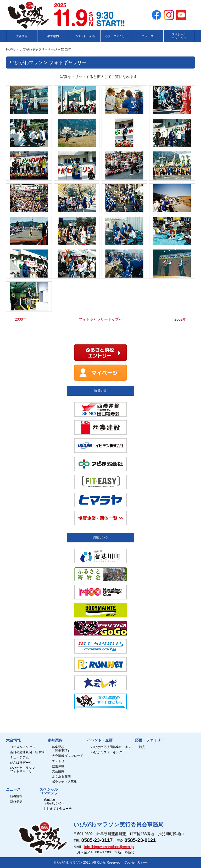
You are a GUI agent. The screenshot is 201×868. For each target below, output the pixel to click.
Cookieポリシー (136, 863)
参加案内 (55, 740)
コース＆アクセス (23, 747)
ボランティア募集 (64, 782)
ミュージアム (19, 758)
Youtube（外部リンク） (54, 802)
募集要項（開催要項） (61, 749)
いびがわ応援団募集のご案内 (111, 747)
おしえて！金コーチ (58, 809)
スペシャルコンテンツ (49, 791)
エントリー (60, 761)
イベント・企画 (100, 740)
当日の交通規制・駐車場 (27, 752)
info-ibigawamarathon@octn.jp (109, 847)
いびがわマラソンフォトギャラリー (23, 770)
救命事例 (16, 801)
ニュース (13, 790)
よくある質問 (61, 777)
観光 (142, 747)
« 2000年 (19, 319)
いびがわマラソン (70, 863)
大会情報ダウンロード (68, 756)
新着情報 (16, 796)
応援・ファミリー (150, 740)
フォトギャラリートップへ (100, 319)
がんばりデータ (21, 763)
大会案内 (58, 771)
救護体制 (58, 766)
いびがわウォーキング (107, 752)
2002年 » (182, 319)
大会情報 (13, 740)
